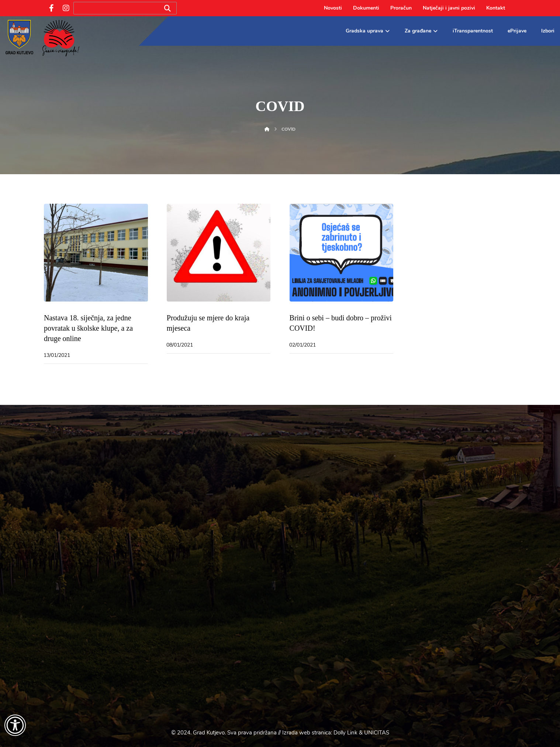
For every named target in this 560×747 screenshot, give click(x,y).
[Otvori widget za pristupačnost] (15, 725)
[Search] (167, 8)
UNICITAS (377, 733)
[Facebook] (51, 8)
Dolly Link (345, 733)
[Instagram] (66, 8)
